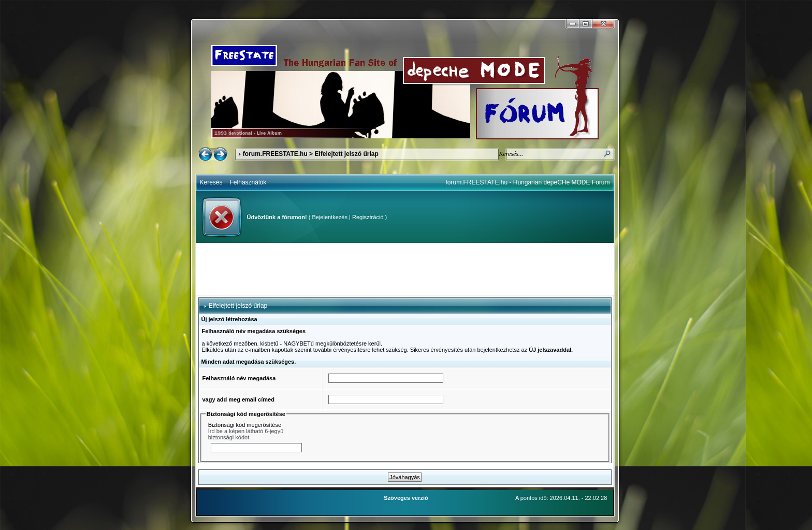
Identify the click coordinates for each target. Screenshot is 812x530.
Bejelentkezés (330, 217)
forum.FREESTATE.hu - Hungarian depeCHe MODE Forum (528, 182)
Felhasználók (248, 182)
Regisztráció (368, 217)
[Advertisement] (405, 269)
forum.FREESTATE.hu (275, 154)
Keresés (211, 182)
